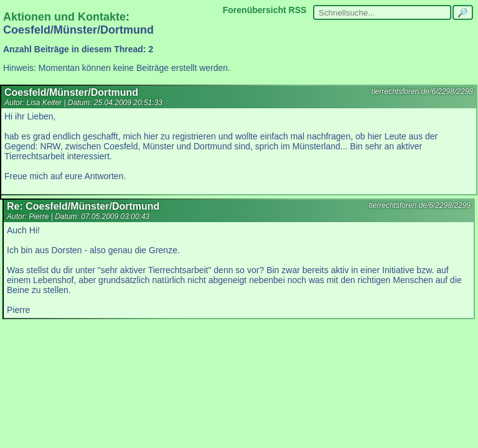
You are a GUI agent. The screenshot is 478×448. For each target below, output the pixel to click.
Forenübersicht (255, 10)
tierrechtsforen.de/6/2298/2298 (422, 91)
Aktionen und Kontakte (64, 17)
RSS (298, 10)
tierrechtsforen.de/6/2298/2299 (420, 205)
